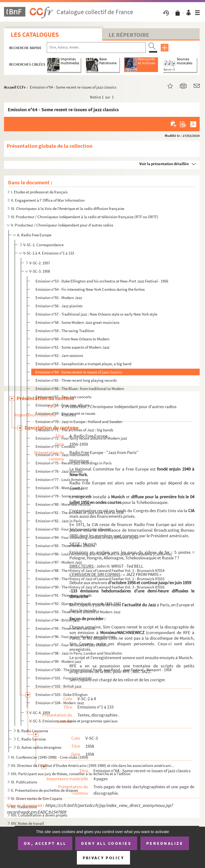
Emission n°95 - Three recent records (65, 628)
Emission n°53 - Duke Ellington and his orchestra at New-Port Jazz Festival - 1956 (102, 281)
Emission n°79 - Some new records (64, 496)
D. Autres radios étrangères (39, 747)
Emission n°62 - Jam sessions (59, 355)
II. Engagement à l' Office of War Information (48, 200)
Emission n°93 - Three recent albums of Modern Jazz (78, 612)
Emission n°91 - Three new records (64, 595)
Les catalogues (35, 35)
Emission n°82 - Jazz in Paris (59, 521)
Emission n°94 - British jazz (58, 620)
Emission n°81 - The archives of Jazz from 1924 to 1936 (80, 513)
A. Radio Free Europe (34, 235)
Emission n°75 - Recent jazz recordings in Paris (74, 463)
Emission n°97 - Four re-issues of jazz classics (72, 645)
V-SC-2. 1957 (40, 263)
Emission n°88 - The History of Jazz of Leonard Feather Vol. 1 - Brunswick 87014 (100, 570)
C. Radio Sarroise (31, 739)
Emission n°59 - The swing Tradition (65, 331)
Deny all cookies (106, 843)
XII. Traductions (24, 807)
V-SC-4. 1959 (40, 713)
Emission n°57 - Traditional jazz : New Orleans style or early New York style (96, 314)
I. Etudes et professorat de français (39, 192)
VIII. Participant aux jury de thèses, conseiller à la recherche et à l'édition (71, 774)
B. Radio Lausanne (33, 731)
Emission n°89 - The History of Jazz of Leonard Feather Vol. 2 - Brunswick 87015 (100, 579)
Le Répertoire (129, 35)
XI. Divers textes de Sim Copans (37, 799)
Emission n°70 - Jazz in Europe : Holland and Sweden (79, 422)
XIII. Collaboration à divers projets (39, 815)
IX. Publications (24, 782)
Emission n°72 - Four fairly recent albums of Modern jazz (81, 438)
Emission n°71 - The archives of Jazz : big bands (74, 430)
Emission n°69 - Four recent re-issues (65, 413)
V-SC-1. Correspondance (43, 245)
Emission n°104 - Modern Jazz (60, 703)
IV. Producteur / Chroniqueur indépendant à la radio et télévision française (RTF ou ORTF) (85, 217)
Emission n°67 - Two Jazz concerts (63, 397)
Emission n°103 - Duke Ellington (62, 694)
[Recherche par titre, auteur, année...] (96, 47)
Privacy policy (103, 858)
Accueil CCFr (15, 87)
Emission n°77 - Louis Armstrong (62, 479)
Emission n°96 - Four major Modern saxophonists (76, 637)
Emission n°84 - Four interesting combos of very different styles (87, 537)
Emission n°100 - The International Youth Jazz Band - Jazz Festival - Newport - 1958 (103, 670)
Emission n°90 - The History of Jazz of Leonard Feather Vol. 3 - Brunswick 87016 (100, 587)
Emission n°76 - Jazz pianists (59, 471)
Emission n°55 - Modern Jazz (59, 298)
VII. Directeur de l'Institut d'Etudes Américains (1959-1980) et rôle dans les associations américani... (92, 765)
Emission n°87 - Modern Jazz (59, 562)
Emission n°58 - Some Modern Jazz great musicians (77, 322)
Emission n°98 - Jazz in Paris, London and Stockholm (79, 653)
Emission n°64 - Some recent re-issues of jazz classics (79, 372)
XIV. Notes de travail (27, 823)
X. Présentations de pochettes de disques (44, 790)
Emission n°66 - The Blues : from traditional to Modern (80, 389)
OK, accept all (45, 843)
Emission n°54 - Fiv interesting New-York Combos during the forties (90, 289)
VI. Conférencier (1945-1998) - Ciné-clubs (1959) (50, 757)
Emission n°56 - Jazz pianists (59, 306)
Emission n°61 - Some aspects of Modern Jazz (72, 347)
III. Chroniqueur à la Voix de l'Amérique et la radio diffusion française (68, 208)
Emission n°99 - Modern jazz (58, 661)
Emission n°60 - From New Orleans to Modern (72, 339)
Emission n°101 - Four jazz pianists (64, 678)
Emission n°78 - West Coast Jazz (62, 488)
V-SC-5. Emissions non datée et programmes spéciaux (74, 721)
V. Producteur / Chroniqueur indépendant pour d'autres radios (62, 225)
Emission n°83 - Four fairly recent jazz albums (73, 529)
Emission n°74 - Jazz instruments (62, 455)
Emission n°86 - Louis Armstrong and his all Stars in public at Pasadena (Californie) (104, 554)
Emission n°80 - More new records (63, 504)
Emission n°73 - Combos (55, 446)
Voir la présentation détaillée (164, 164)
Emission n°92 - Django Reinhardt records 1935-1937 (78, 604)
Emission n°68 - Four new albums (63, 405)
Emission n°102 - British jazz (58, 686)
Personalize (165, 843)
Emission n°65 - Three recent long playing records (76, 380)
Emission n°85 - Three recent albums (65, 546)
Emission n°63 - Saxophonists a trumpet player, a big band (83, 364)
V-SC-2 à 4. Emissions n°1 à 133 (49, 253)
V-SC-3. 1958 (40, 271)
